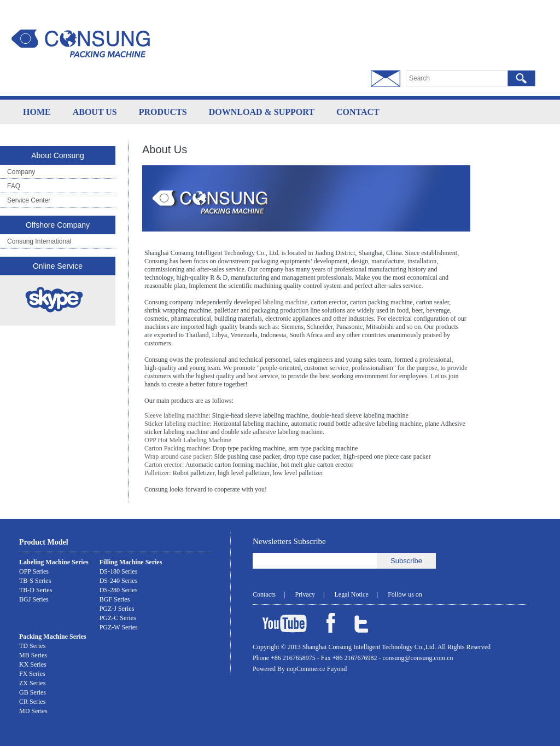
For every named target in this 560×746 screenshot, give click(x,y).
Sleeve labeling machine (176, 415)
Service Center (29, 200)
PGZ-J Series (117, 609)
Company (21, 172)
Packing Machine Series (53, 637)
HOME (37, 112)
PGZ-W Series (119, 627)
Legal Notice (351, 594)
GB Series (33, 692)
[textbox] (457, 78)
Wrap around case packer (177, 456)
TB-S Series (35, 581)
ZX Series (32, 683)
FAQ (14, 186)
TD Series (32, 646)
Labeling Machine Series (54, 562)
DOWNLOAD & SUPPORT (262, 112)
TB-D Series (36, 590)
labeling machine (285, 302)
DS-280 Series (119, 590)
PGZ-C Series (118, 618)
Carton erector (163, 465)
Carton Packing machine (177, 448)
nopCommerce (307, 669)
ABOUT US (95, 112)
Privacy (305, 594)
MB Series (33, 655)
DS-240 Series (119, 581)
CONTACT (358, 112)
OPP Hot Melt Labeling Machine (188, 440)
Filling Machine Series (131, 562)
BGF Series (115, 599)
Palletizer (157, 473)
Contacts (264, 594)
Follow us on (405, 594)
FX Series (32, 674)
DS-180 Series (119, 571)
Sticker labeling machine (177, 424)
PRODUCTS (163, 112)
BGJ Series (34, 599)
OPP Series (34, 571)
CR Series (32, 702)
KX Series (33, 664)
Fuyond (337, 669)
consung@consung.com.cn (418, 658)
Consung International (39, 241)
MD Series (33, 711)
